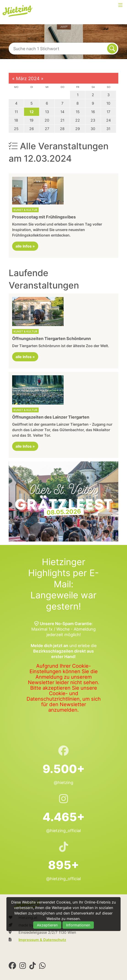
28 (62, 129)
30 (93, 129)
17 (108, 112)
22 (78, 120)
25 (16, 129)
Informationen (78, 925)
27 (47, 129)
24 (108, 120)
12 (32, 112)
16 (93, 112)
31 (108, 129)
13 (47, 112)
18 (16, 120)
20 (47, 120)
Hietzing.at (18, 11)
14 (62, 112)
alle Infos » (25, 246)
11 (16, 112)
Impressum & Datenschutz (42, 940)
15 (78, 112)
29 (78, 129)
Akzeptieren (47, 925)
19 (31, 120)
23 (93, 120)
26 (32, 129)
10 (108, 103)
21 (62, 120)
